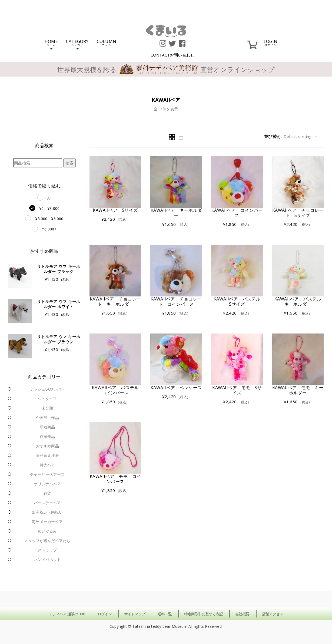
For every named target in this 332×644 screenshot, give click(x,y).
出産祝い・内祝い (47, 512)
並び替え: (273, 136)
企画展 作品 (47, 417)
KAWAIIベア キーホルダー (176, 213)
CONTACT (173, 55)
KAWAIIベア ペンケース (176, 388)
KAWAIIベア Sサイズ (115, 210)
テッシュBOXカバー (47, 389)
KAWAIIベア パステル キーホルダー (300, 301)
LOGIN (270, 42)
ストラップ (47, 550)
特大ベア (47, 465)
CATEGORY (77, 44)
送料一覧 (165, 614)
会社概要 (242, 614)
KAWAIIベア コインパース (237, 213)
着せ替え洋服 (47, 455)
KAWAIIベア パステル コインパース (118, 390)
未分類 (47, 408)
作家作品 (47, 436)
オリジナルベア (47, 484)
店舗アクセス (273, 614)
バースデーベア (47, 503)
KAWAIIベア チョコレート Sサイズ (298, 213)
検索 (69, 163)
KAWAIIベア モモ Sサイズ (237, 390)
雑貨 (47, 493)
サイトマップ (135, 614)
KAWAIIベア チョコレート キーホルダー (115, 301)
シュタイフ (47, 399)
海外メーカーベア (47, 522)
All (49, 198)
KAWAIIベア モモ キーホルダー (298, 390)
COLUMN (107, 42)
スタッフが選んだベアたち (47, 541)
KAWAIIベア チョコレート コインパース (176, 301)
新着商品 (47, 427)
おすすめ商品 (47, 446)
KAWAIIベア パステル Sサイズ (239, 301)
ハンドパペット (47, 559)
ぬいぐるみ (47, 531)
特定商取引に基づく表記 (203, 614)
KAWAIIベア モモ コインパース (115, 479)
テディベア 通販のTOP (67, 614)
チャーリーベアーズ (47, 474)
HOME (51, 44)
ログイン (105, 614)
